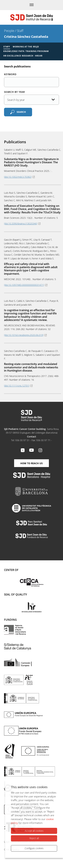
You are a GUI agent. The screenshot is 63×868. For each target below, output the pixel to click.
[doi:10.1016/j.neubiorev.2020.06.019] (24, 335)
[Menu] (32, 5)
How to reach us (32, 463)
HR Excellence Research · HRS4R (23, 56)
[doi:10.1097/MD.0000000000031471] (24, 285)
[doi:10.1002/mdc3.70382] (18, 177)
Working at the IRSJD (26, 47)
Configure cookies (34, 848)
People (9, 31)
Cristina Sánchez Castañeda (26, 37)
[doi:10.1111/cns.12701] (17, 386)
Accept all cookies (34, 831)
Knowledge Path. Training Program (26, 51)
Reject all (34, 838)
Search (21, 112)
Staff (20, 31)
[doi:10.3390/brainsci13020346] (21, 224)
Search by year (14, 92)
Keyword (10, 74)
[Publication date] (32, 100)
